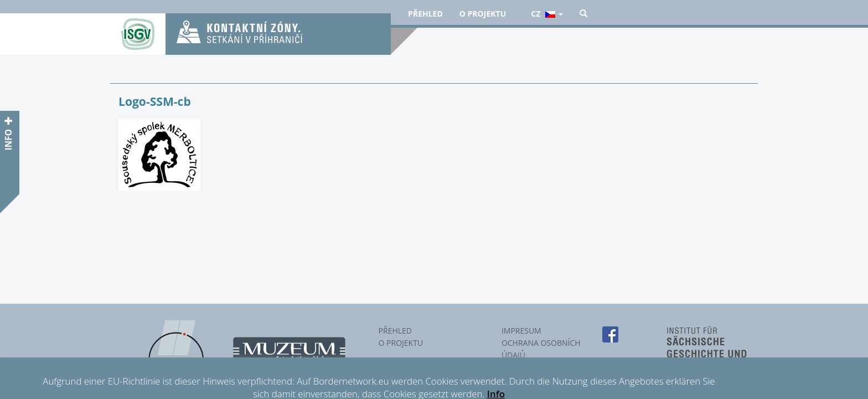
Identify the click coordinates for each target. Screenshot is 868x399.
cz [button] (547, 14)
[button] (583, 14)
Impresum (521, 331)
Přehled (425, 14)
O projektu (483, 14)
